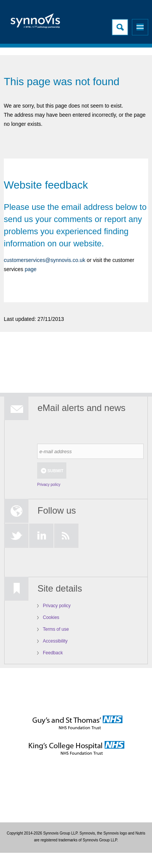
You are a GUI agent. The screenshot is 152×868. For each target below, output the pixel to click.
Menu (140, 27)
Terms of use (56, 629)
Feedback (53, 653)
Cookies (51, 617)
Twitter (16, 536)
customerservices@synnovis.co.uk (45, 260)
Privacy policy (49, 485)
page (30, 269)
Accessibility (55, 641)
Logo (36, 23)
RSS (66, 536)
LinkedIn (41, 536)
